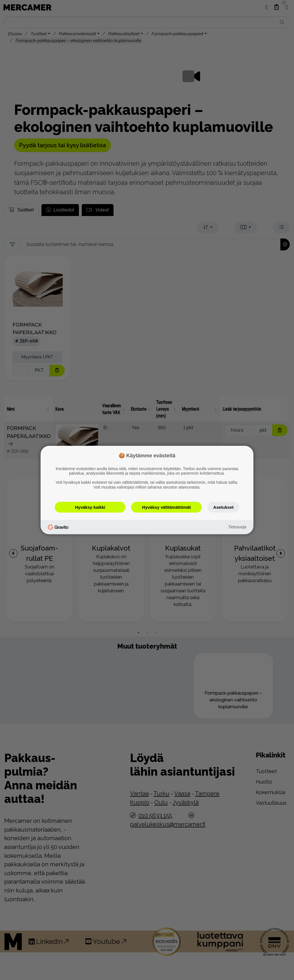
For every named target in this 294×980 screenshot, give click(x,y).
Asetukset (223, 507)
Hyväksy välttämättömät (167, 507)
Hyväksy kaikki (90, 507)
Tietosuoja (237, 527)
